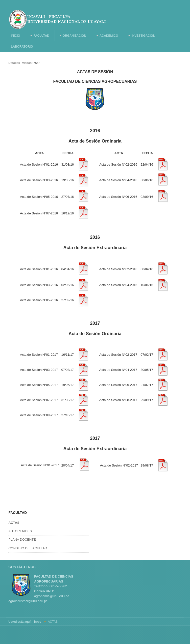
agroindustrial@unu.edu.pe (28, 601)
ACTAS (14, 523)
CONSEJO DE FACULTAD (28, 548)
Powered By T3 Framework (159, 635)
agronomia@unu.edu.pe (52, 596)
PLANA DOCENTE (22, 540)
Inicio (38, 622)
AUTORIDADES (20, 531)
